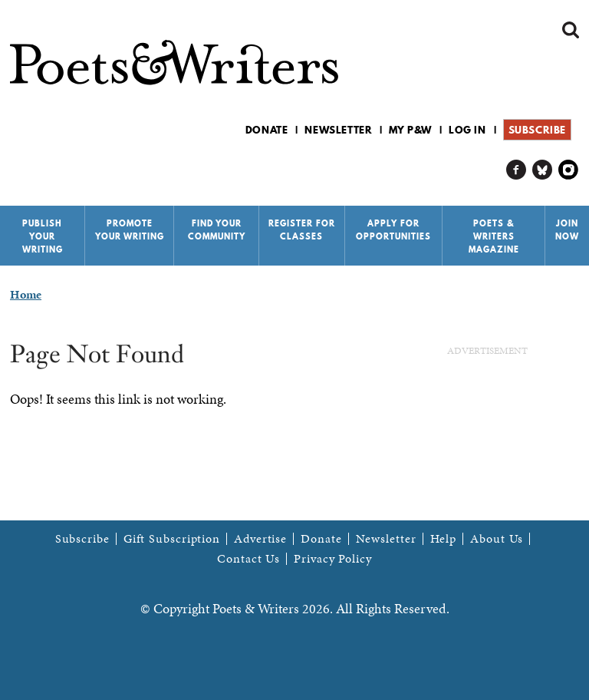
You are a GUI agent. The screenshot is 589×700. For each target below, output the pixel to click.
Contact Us (248, 559)
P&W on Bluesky (543, 170)
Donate (267, 130)
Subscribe (537, 130)
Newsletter (338, 130)
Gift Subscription (172, 539)
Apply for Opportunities (393, 230)
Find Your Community (217, 230)
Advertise (260, 539)
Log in (467, 130)
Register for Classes (302, 230)
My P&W (410, 130)
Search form (571, 30)
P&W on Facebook (517, 170)
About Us (497, 539)
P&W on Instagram (569, 170)
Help (444, 539)
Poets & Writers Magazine (494, 236)
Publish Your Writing (43, 236)
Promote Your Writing (130, 230)
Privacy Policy (333, 559)
